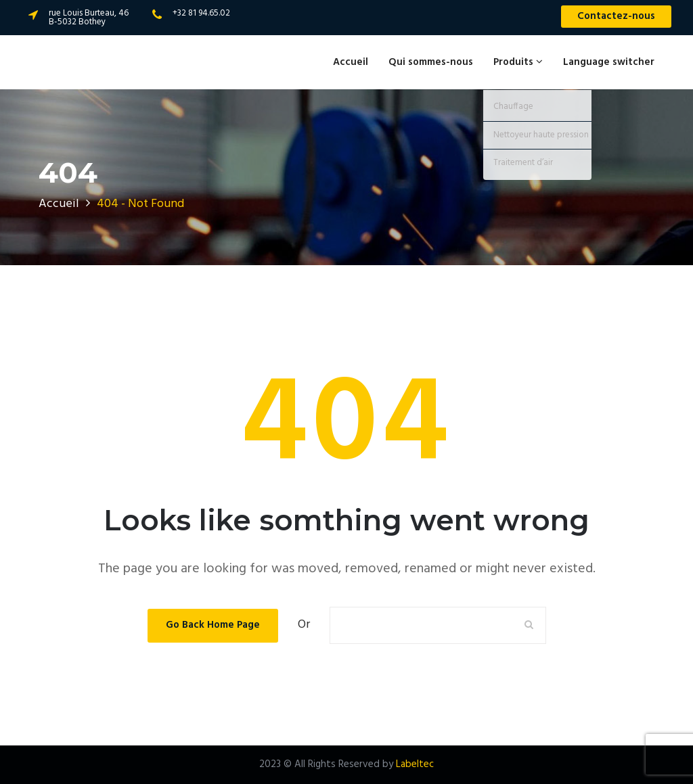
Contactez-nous (616, 16)
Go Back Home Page (213, 625)
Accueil (351, 62)
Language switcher (609, 62)
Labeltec (415, 764)
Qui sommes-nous (431, 62)
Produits (518, 62)
